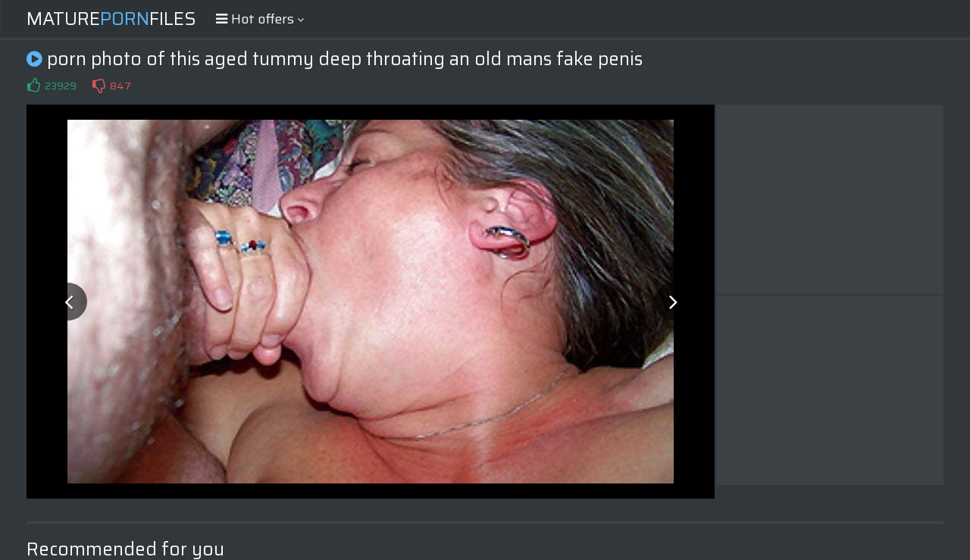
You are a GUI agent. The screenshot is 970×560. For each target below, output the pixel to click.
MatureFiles (111, 19)
